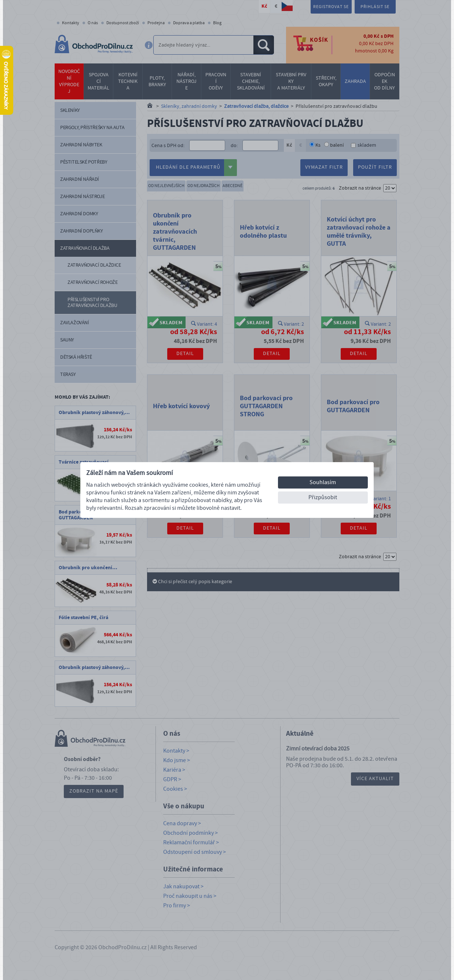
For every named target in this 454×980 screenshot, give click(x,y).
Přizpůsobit (323, 497)
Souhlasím (323, 482)
